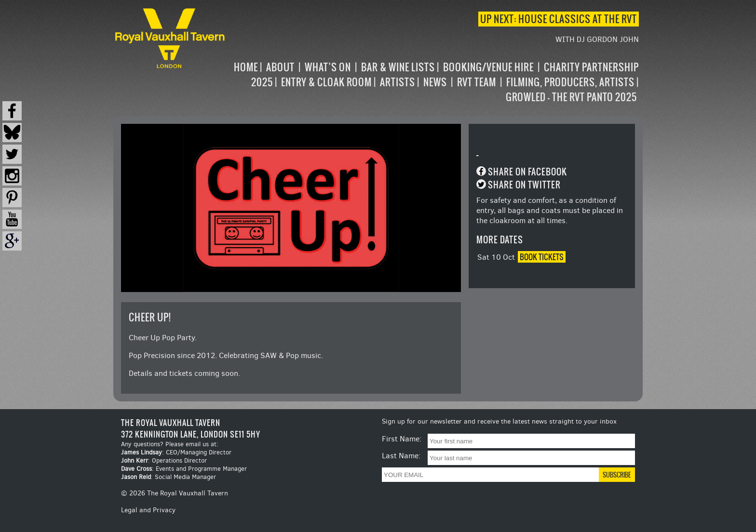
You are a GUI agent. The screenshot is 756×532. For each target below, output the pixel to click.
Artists (398, 82)
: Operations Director (164, 460)
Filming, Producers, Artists (570, 82)
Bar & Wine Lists (398, 67)
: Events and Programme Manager (184, 469)
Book (542, 257)
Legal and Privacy (148, 510)
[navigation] (433, 82)
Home (246, 67)
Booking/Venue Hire (488, 67)
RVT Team (477, 82)
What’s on (328, 67)
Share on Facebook (527, 172)
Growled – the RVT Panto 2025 (571, 97)
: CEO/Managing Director (176, 452)
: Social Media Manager (169, 477)
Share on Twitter (524, 185)
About (280, 67)
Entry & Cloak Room (326, 82)
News (435, 82)
